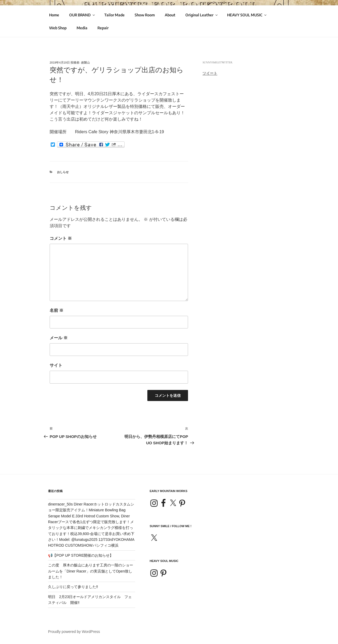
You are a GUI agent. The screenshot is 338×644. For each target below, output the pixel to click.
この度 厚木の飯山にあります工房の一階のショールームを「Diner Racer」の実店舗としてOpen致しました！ (91, 571)
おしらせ (63, 172)
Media (82, 28)
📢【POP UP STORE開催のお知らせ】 (81, 555)
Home (54, 15)
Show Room (145, 15)
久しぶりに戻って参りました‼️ (73, 587)
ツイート (210, 73)
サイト (56, 365)
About (170, 15)
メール (59, 338)
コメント (61, 238)
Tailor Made (114, 15)
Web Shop (58, 28)
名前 (57, 310)
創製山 (85, 63)
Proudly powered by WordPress (74, 632)
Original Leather (202, 15)
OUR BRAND (82, 15)
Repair (103, 28)
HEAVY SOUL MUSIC (247, 15)
